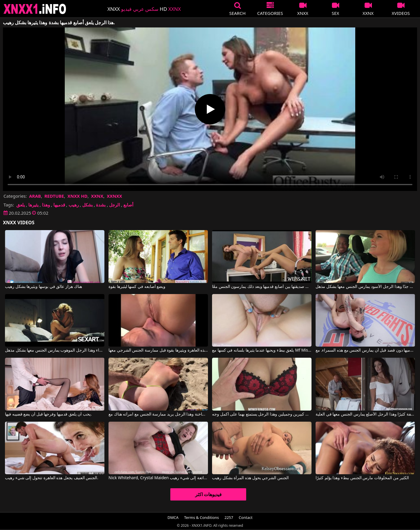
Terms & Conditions (201, 517)
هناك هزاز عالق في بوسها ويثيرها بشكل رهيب (43, 287)
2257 (229, 517)
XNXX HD (77, 196)
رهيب (74, 205)
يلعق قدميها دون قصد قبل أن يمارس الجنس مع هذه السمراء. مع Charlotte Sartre (365, 350)
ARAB (35, 196)
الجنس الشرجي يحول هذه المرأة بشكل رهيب (250, 478)
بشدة (101, 205)
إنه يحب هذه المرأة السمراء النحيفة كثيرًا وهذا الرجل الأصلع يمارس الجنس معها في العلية (365, 414)
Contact (246, 517)
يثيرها (33, 205)
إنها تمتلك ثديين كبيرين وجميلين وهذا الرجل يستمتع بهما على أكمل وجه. (262, 414)
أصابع (128, 205)
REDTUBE (54, 196)
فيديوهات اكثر (208, 494)
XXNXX (114, 196)
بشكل (87, 205)
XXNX (97, 196)
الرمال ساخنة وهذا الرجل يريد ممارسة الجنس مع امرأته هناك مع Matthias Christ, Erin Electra (158, 414)
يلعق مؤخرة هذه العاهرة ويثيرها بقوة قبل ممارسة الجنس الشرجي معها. (158, 350)
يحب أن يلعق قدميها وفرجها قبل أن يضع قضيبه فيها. (48, 414)
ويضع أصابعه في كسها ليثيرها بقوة (137, 287)
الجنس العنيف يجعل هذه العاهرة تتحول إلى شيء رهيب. (52, 478)
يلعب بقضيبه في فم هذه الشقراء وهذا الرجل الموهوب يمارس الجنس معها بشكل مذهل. (55, 350)
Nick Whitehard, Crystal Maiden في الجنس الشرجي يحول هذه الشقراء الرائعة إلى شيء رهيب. (158, 478)
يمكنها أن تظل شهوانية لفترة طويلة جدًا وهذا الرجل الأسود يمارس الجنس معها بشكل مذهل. (365, 287)
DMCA (173, 517)
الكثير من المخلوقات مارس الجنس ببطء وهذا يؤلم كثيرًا (362, 478)
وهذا (46, 205)
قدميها (59, 205)
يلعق (21, 205)
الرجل (114, 205)
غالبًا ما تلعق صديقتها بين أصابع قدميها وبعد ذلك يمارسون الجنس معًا (262, 287)
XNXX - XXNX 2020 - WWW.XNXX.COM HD (35, 9)
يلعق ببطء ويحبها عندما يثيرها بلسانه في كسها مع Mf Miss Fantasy (262, 350)
